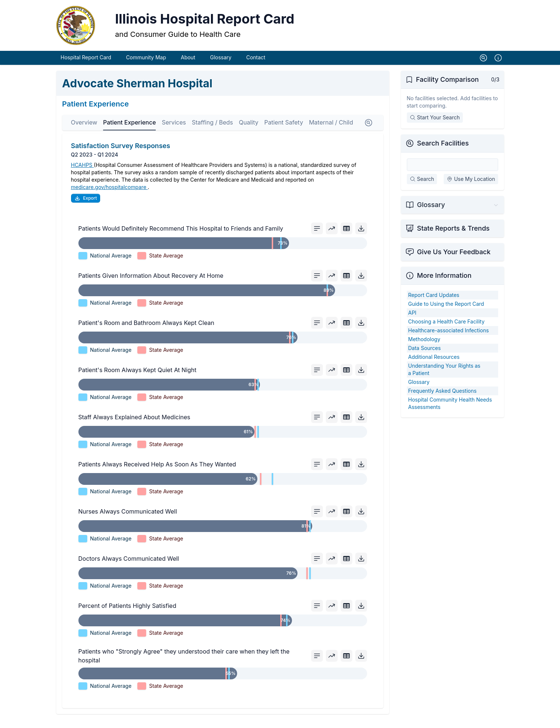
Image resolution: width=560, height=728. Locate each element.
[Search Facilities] (452, 173)
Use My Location (471, 187)
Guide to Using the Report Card (446, 312)
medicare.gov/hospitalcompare (110, 195)
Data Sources (425, 356)
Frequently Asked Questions (443, 399)
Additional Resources (434, 365)
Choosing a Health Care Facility (447, 330)
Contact (256, 65)
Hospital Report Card (86, 65)
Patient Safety (284, 130)
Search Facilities (443, 151)
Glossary (221, 65)
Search (422, 187)
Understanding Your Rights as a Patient (444, 377)
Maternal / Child (331, 130)
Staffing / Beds (212, 130)
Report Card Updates (434, 303)
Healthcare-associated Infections (449, 338)
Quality (249, 130)
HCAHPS (82, 173)
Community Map (146, 65)
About (188, 65)
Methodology (424, 347)
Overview (84, 130)
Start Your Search (435, 125)
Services (174, 130)
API (412, 321)
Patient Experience (129, 130)
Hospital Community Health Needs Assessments (450, 411)
